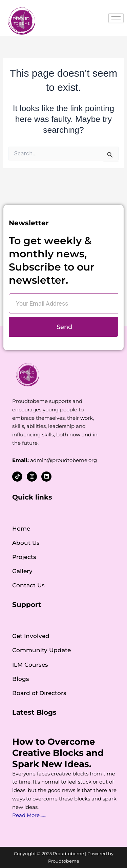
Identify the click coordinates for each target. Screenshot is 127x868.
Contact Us (28, 585)
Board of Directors (39, 693)
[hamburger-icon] (116, 18)
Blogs (21, 679)
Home (21, 529)
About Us (26, 543)
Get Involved (31, 636)
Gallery (22, 571)
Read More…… (29, 815)
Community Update (41, 650)
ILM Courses (30, 665)
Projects (24, 557)
